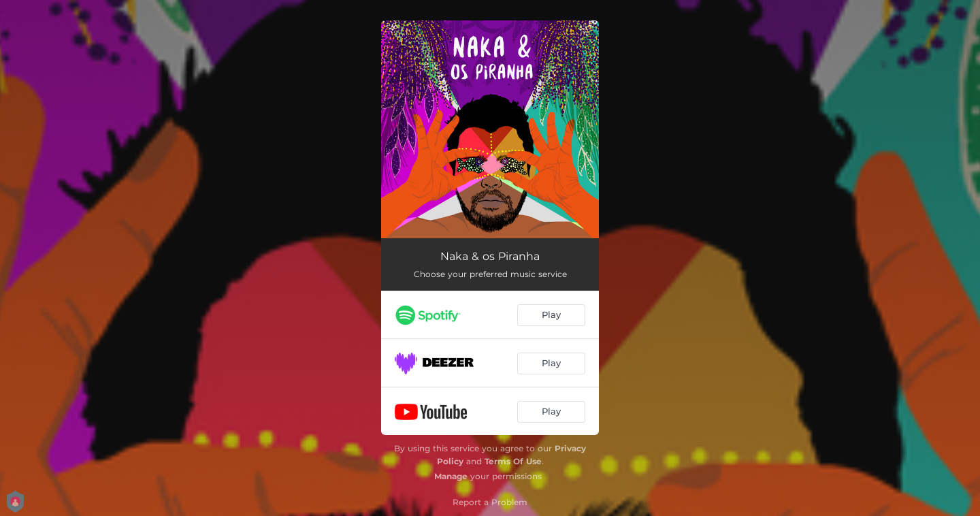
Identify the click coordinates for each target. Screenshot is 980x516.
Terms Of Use (513, 461)
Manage (451, 476)
